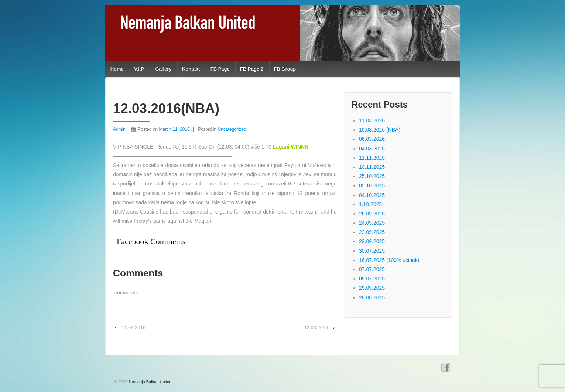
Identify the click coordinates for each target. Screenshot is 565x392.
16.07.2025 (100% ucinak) (389, 260)
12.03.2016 (316, 328)
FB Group (285, 69)
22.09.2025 (372, 241)
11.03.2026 (372, 120)
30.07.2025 (372, 251)
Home (117, 69)
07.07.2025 (372, 269)
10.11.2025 (372, 167)
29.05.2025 (372, 288)
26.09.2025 (372, 214)
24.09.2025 (372, 223)
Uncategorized (232, 129)
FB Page (220, 69)
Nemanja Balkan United (150, 382)
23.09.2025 (372, 232)
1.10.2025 (370, 204)
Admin (119, 129)
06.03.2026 (372, 139)
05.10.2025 (372, 185)
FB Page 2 (252, 69)
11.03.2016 (133, 328)
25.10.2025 (372, 176)
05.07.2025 (372, 279)
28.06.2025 (372, 297)
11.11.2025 (372, 158)
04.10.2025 (372, 195)
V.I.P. (139, 69)
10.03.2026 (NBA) (380, 130)
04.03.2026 (372, 149)
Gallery (163, 69)
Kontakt (191, 69)
